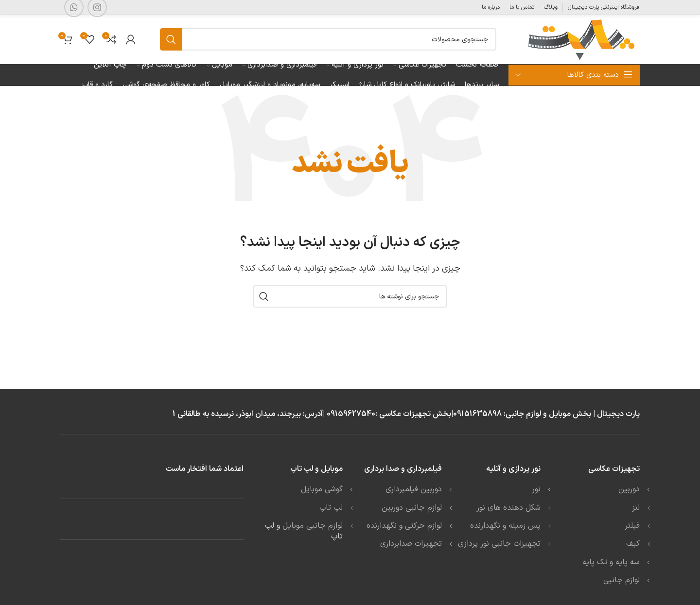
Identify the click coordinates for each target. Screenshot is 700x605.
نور (536, 489)
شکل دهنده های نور (508, 508)
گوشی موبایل (322, 489)
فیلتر (632, 526)
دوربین (629, 489)
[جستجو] (328, 39)
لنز (636, 508)
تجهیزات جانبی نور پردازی (499, 544)
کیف (633, 544)
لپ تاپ (331, 508)
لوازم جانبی (621, 580)
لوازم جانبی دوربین (412, 508)
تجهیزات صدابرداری (411, 544)
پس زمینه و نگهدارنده (505, 526)
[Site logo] (580, 39)
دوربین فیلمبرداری (414, 489)
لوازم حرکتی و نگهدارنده (404, 526)
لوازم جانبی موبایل (313, 526)
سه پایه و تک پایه (611, 562)
